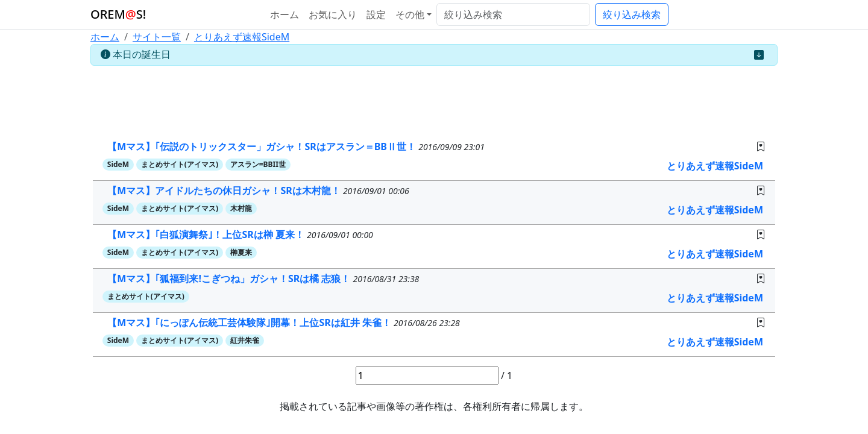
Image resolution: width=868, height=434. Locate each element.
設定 (376, 14)
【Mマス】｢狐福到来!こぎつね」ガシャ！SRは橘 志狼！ (230, 278)
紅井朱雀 (245, 340)
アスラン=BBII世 (258, 164)
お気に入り (333, 14)
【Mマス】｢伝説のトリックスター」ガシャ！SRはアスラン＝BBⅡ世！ (263, 146)
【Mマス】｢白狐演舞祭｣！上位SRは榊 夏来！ (207, 234)
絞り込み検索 (632, 14)
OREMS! (118, 14)
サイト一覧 (157, 37)
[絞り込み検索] (513, 14)
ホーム (285, 14)
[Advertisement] (434, 98)
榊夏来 (241, 252)
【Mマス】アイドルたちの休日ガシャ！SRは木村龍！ (225, 190)
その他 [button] (410, 14)
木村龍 (241, 208)
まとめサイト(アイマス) (180, 164)
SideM (118, 164)
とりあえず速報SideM (242, 37)
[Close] (759, 55)
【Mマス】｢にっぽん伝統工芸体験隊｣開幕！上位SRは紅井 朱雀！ (250, 322)
